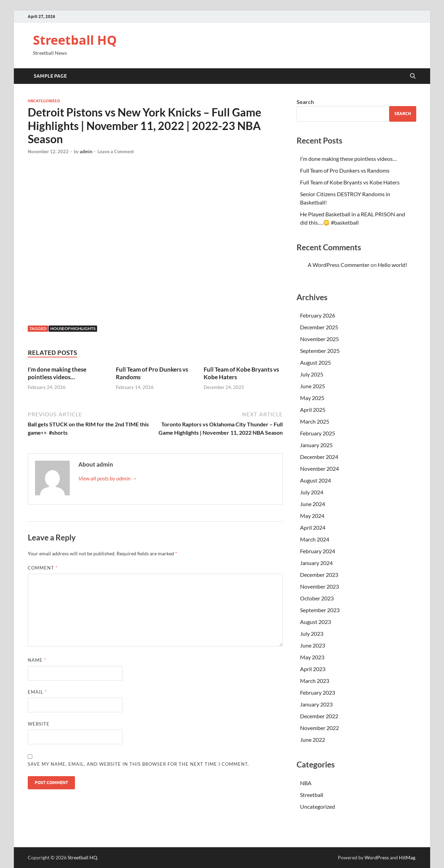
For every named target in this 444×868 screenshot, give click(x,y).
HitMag (407, 857)
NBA (306, 783)
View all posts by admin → (108, 478)
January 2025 (316, 445)
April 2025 (313, 410)
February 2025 (318, 433)
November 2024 (319, 468)
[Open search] (413, 76)
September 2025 (320, 351)
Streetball (312, 795)
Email (37, 692)
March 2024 (315, 539)
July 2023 (312, 633)
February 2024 (318, 551)
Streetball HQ (75, 40)
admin (86, 151)
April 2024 (313, 527)
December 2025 (319, 327)
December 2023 (319, 575)
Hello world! (392, 265)
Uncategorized (44, 101)
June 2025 (313, 386)
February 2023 (318, 692)
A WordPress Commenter (339, 265)
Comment (43, 568)
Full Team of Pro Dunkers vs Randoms (345, 170)
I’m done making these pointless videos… (57, 373)
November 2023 (319, 586)
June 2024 (313, 504)
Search (305, 102)
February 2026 (318, 315)
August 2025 (315, 362)
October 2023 (317, 598)
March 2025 (315, 421)
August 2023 (315, 622)
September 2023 (320, 610)
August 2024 (315, 480)
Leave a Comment (116, 151)
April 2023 (313, 669)
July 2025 (312, 374)
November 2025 (319, 339)
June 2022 (313, 740)
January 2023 (316, 704)
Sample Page (50, 76)
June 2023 (313, 645)
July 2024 (312, 492)
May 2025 (312, 398)
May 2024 (312, 516)
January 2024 (316, 563)
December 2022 (319, 716)
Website (39, 724)
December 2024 (319, 457)
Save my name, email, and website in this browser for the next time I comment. (138, 764)
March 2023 (315, 681)
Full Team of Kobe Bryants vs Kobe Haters (350, 182)
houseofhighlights (73, 328)
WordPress (377, 857)
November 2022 (319, 728)
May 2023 (312, 657)
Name (37, 660)
